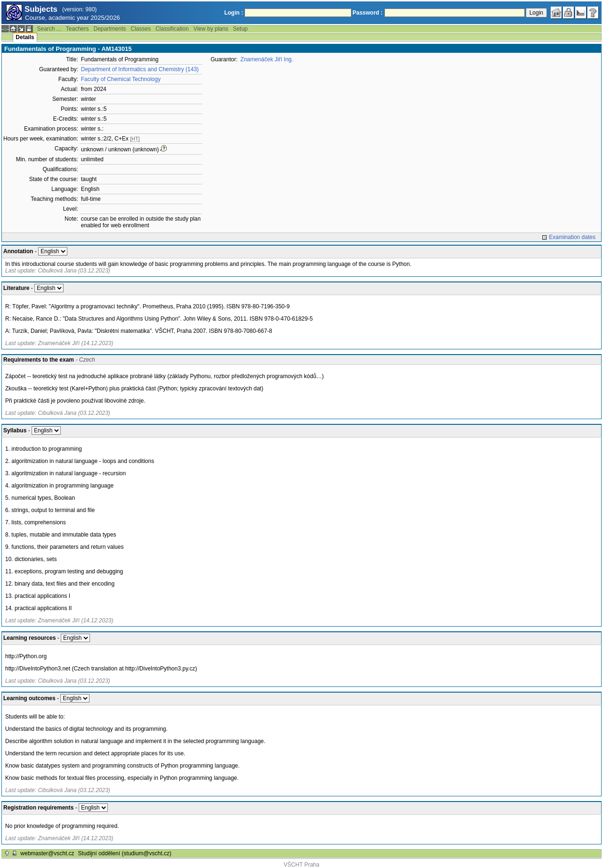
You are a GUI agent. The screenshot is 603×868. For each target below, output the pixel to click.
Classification (172, 29)
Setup (240, 29)
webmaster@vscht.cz (47, 853)
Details (25, 37)
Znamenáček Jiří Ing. (267, 59)
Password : (367, 13)
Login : (234, 13)
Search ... (49, 29)
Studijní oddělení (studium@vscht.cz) (125, 853)
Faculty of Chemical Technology (121, 79)
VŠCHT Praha (301, 865)
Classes (141, 29)
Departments (110, 29)
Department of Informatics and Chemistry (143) (140, 69)
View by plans (211, 29)
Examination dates (572, 237)
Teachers (77, 29)
